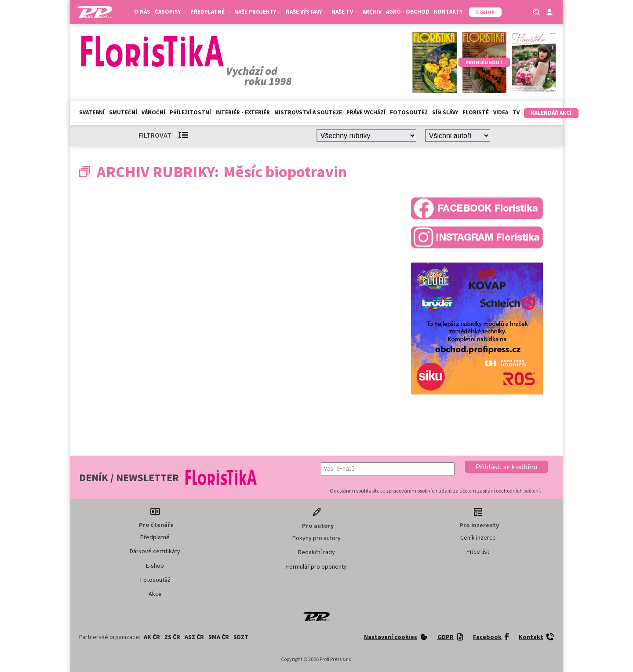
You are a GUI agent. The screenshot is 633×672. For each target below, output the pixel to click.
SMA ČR (219, 637)
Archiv (372, 12)
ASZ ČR (194, 637)
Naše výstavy (306, 12)
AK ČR (152, 637)
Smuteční (123, 112)
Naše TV (345, 12)
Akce (155, 594)
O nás (142, 12)
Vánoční (153, 112)
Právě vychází (366, 112)
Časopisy (170, 12)
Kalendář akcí (551, 113)
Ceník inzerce (478, 537)
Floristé (476, 112)
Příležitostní (190, 112)
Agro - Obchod (408, 12)
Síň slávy (445, 112)
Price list (478, 551)
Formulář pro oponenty (316, 566)
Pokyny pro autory (316, 538)
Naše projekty (258, 12)
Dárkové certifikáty (155, 551)
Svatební (92, 112)
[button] (506, 467)
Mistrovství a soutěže (308, 112)
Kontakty (448, 12)
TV (516, 112)
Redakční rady (316, 552)
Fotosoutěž (409, 112)
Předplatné (210, 12)
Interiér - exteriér (243, 112)
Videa (501, 112)
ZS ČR (172, 637)
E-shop (155, 566)
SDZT (241, 637)
